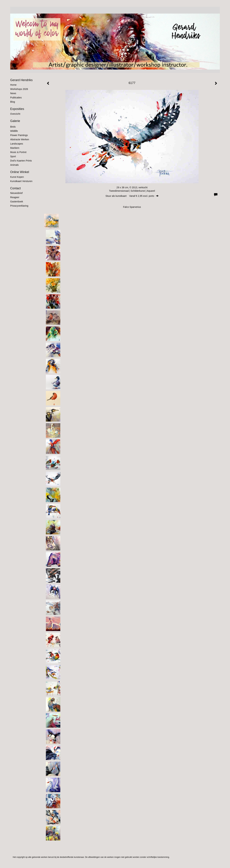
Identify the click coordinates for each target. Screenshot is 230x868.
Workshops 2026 (19, 89)
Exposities (17, 109)
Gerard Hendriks (21, 80)
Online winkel (20, 172)
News (13, 93)
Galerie (15, 121)
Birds (13, 127)
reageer (15, 197)
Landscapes (17, 144)
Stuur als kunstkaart (132, 196)
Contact (15, 188)
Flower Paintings (19, 135)
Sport (13, 156)
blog (13, 102)
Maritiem (15, 148)
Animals (14, 165)
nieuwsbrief (16, 193)
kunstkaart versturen (21, 181)
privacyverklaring (19, 206)
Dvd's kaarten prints (21, 161)
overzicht (15, 114)
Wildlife (14, 131)
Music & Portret (18, 152)
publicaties (16, 98)
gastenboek (17, 202)
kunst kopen (17, 177)
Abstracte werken (20, 139)
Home (13, 85)
